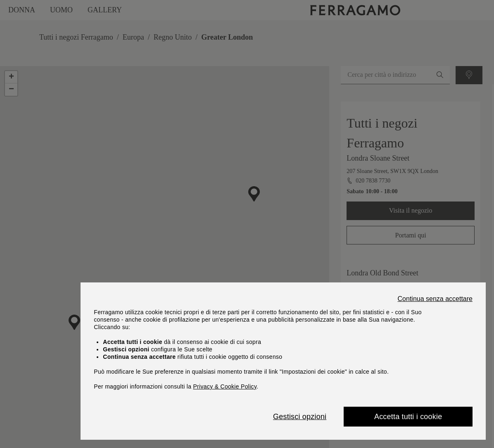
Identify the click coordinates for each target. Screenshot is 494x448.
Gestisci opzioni (300, 417)
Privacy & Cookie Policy (225, 386)
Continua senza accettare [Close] (435, 299)
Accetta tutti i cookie (408, 417)
